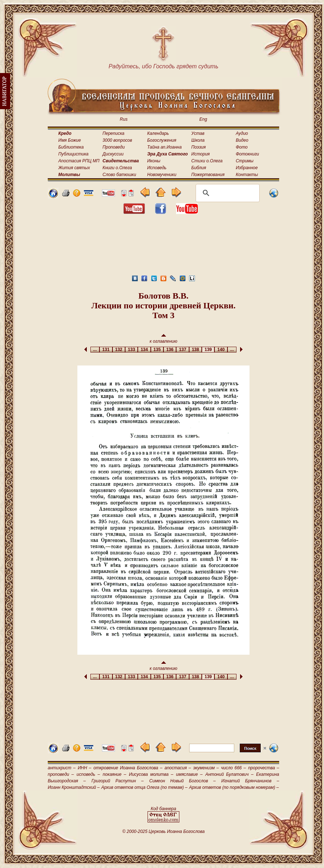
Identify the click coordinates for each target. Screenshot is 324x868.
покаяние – (114, 774)
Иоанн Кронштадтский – (74, 787)
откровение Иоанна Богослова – (128, 768)
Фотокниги (247, 154)
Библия (199, 168)
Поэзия (199, 147)
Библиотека (71, 147)
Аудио (242, 133)
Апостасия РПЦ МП (79, 161)
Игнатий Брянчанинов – (250, 781)
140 (221, 350)
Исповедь (157, 168)
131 (106, 350)
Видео (242, 140)
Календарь (158, 133)
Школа (198, 140)
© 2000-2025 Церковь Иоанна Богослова (163, 831)
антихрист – (62, 768)
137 (182, 350)
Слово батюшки (120, 175)
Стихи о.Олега (207, 161)
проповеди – (61, 774)
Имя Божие (69, 140)
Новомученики (162, 175)
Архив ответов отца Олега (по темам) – (144, 787)
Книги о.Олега (117, 168)
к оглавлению (164, 339)
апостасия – (178, 768)
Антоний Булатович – (229, 774)
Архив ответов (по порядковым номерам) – (234, 787)
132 (119, 350)
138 (195, 350)
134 (144, 350)
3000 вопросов (118, 140)
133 (131, 350)
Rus (123, 119)
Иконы (154, 161)
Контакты (247, 175)
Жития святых (74, 168)
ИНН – (85, 768)
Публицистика (73, 154)
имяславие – (189, 774)
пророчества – (264, 768)
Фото (242, 147)
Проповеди (114, 147)
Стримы (245, 161)
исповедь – (88, 774)
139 (208, 350)
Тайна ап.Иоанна (164, 147)
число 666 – (233, 768)
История (201, 154)
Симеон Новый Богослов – (183, 781)
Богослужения (162, 140)
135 (157, 350)
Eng (203, 119)
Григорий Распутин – (118, 781)
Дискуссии (113, 154)
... (95, 350)
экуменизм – (206, 768)
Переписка (114, 133)
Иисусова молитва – (151, 774)
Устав (198, 133)
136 (170, 350)
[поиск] (227, 193)
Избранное (247, 168)
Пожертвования (208, 175)
